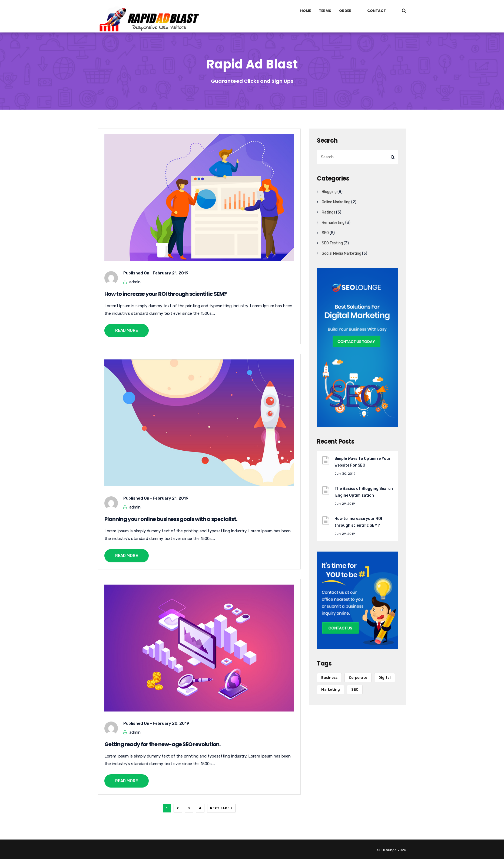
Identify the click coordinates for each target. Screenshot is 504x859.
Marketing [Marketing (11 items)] (331, 689)
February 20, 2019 (171, 723)
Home (306, 11)
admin (135, 282)
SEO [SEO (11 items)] (355, 689)
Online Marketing (336, 202)
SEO (325, 233)
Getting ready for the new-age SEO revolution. (162, 744)
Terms (325, 11)
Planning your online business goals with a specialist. (171, 519)
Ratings (329, 212)
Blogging (329, 192)
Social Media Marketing (341, 253)
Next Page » (221, 808)
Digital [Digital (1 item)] (385, 678)
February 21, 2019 (171, 273)
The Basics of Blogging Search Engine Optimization (364, 492)
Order (345, 11)
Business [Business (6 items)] (329, 678)
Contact (377, 11)
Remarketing (333, 223)
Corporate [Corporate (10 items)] (358, 678)
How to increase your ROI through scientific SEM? (165, 294)
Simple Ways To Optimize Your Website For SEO (363, 462)
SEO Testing (332, 243)
